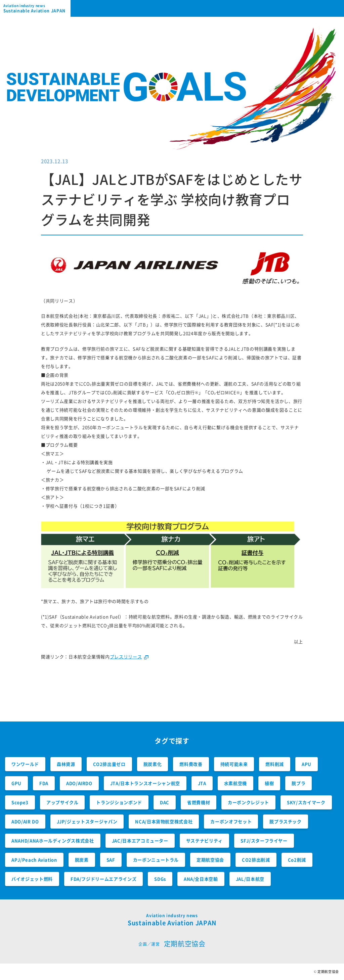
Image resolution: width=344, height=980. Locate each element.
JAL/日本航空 (250, 879)
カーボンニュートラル (156, 860)
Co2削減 (297, 860)
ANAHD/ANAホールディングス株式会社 (53, 841)
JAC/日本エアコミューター (140, 841)
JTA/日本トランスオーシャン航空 (145, 783)
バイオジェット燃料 (32, 879)
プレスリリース (126, 657)
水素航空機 (235, 783)
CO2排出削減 (256, 860)
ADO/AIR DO (25, 821)
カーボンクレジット (248, 802)
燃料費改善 (191, 764)
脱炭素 (82, 860)
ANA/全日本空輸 (201, 879)
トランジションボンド (119, 802)
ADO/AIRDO (79, 783)
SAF (111, 860)
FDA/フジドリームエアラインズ (103, 879)
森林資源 (66, 764)
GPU (16, 783)
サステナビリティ (204, 841)
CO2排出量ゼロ (109, 764)
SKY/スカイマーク (306, 802)
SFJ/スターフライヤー (264, 841)
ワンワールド (25, 764)
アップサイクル (62, 802)
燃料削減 (275, 764)
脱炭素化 (153, 764)
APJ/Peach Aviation (34, 860)
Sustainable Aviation (37, 8)
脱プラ (298, 783)
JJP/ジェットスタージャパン (87, 821)
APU (307, 764)
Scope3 (20, 802)
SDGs (160, 879)
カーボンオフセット (231, 821)
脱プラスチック (286, 821)
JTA (202, 783)
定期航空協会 (210, 860)
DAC (165, 802)
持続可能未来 (234, 764)
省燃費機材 (199, 802)
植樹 (269, 783)
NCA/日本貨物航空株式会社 (164, 821)
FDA (44, 783)
